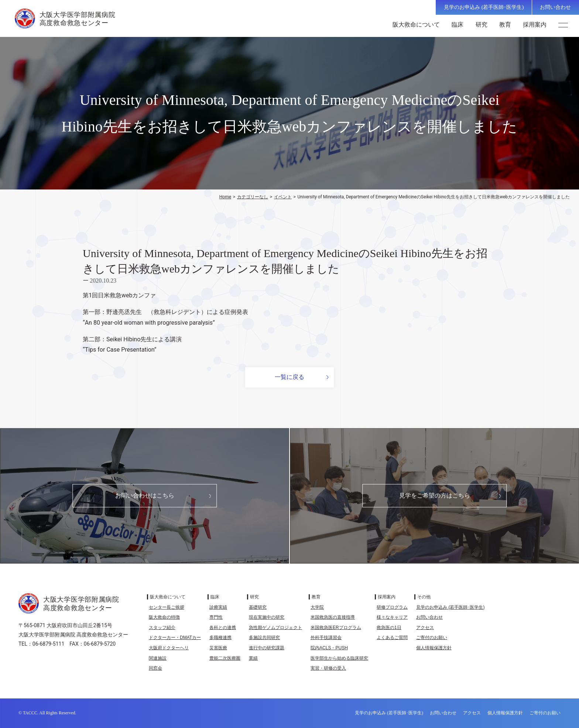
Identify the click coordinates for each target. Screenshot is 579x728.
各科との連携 (223, 628)
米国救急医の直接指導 (333, 617)
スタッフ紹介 (162, 628)
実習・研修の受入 (328, 668)
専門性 (216, 617)
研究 (483, 25)
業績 (253, 658)
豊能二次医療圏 (225, 658)
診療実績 (218, 607)
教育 (507, 25)
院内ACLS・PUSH (329, 648)
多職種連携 (220, 638)
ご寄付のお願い (432, 638)
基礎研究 (258, 607)
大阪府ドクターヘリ (169, 648)
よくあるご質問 (392, 638)
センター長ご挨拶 (167, 607)
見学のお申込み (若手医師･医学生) (484, 7)
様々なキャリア (392, 617)
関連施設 (158, 658)
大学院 (317, 607)
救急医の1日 (389, 628)
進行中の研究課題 (267, 648)
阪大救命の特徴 (164, 617)
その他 (424, 597)
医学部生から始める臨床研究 (339, 658)
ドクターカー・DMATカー (175, 638)
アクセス (425, 628)
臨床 (460, 25)
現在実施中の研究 (267, 617)
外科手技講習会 (326, 638)
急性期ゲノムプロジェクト (275, 628)
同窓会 (155, 668)
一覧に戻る (289, 377)
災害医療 (218, 648)
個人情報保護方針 (434, 648)
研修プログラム (392, 607)
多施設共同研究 (264, 638)
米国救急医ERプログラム (336, 628)
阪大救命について (418, 25)
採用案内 (537, 25)
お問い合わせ (555, 7)
